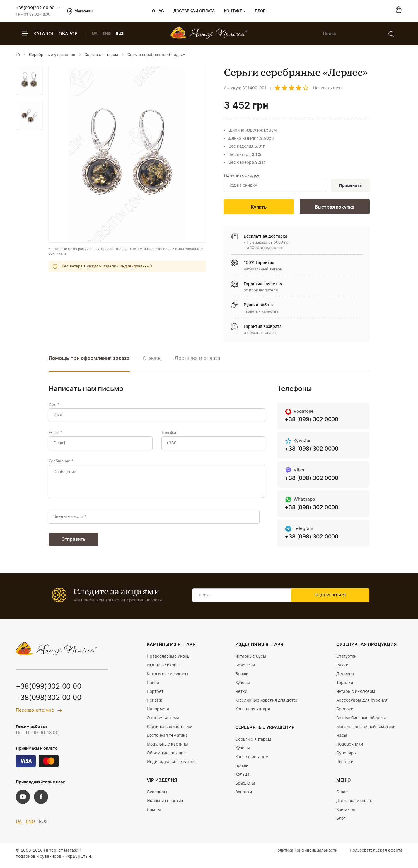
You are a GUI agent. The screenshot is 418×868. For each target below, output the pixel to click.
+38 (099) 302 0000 (313, 421)
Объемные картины (167, 757)
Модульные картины (167, 748)
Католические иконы (168, 678)
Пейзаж (155, 704)
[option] (29, 80)
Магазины (80, 11)
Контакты (235, 11)
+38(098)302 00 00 (49, 702)
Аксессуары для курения (362, 704)
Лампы (154, 814)
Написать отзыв (329, 88)
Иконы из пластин (165, 805)
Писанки (345, 766)
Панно (153, 687)
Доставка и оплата (194, 11)
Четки (241, 695)
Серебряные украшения (52, 55)
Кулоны (243, 687)
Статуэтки (346, 660)
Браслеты (245, 669)
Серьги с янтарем (101, 55)
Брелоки (345, 713)
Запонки (244, 796)
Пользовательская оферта (376, 854)
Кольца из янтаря (253, 713)
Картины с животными (169, 731)
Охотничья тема (163, 722)
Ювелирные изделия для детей (267, 704)
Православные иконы (169, 660)
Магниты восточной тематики (366, 731)
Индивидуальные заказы (172, 766)
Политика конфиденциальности (306, 854)
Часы (342, 739)
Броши (242, 678)
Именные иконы (163, 669)
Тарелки (345, 687)
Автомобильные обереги (361, 722)
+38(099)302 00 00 (35, 8)
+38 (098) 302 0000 (313, 450)
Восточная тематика (167, 739)
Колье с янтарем (252, 761)
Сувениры (157, 796)
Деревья (345, 678)
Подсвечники (350, 748)
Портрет (155, 695)
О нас (158, 11)
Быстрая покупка (335, 208)
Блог (260, 11)
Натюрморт (158, 713)
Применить (349, 186)
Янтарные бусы (251, 660)
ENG (107, 34)
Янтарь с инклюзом (356, 695)
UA (95, 34)
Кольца (242, 778)
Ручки (342, 669)
